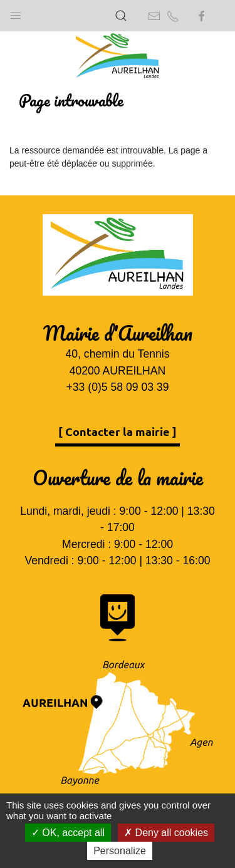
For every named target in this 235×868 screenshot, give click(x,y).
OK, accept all (68, 833)
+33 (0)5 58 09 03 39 (118, 387)
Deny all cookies (166, 833)
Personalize (120, 851)
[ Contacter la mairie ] (118, 431)
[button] (16, 13)
